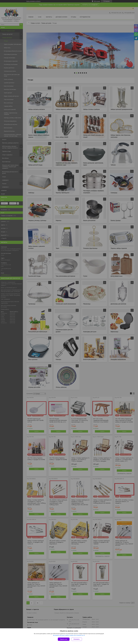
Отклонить (77, 639)
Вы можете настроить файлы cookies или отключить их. (68, 635)
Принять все (64, 639)
